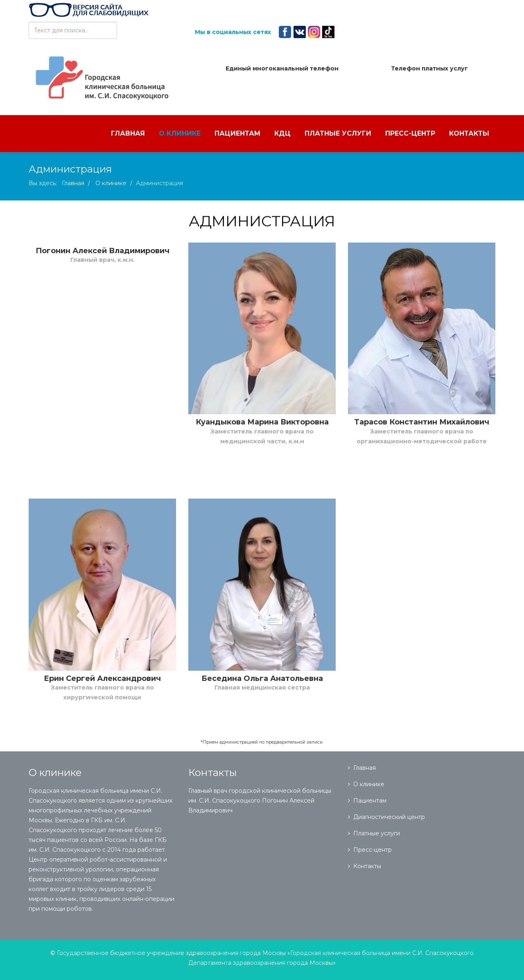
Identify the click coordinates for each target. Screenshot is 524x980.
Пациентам (237, 133)
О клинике (180, 133)
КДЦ (282, 133)
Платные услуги (338, 133)
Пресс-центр (410, 133)
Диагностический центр (389, 817)
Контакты (469, 133)
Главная (128, 133)
